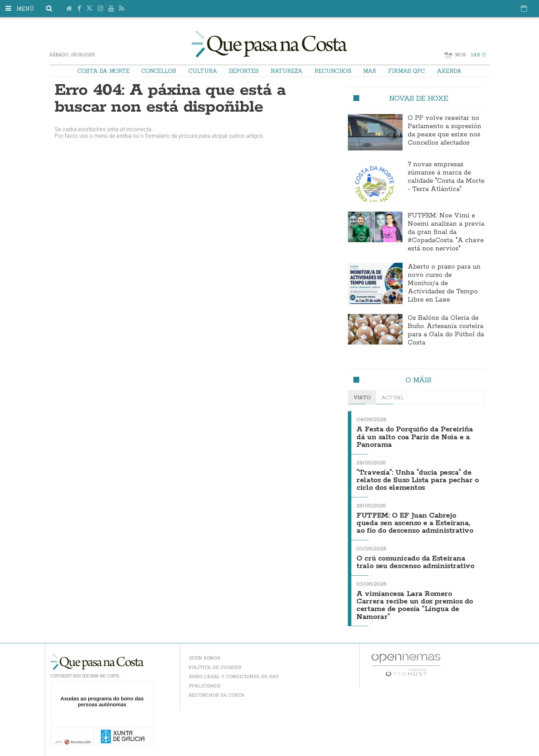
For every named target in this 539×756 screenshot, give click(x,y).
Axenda (449, 71)
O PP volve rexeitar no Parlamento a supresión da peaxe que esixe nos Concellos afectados (444, 131)
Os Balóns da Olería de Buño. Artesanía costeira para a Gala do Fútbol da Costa (446, 330)
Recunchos (333, 71)
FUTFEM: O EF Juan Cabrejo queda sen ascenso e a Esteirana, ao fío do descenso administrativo (415, 523)
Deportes (244, 71)
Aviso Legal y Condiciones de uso (234, 676)
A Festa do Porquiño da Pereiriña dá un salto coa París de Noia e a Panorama (415, 437)
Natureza (287, 71)
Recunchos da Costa (217, 695)
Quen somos (205, 658)
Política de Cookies (215, 667)
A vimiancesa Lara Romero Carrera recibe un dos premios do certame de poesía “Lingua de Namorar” (415, 606)
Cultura (203, 71)
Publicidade (205, 686)
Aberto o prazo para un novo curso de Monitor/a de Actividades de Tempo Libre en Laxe (444, 283)
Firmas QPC (406, 71)
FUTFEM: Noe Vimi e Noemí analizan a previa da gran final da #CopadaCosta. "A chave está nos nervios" (446, 232)
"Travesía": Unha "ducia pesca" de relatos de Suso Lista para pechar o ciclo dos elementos (417, 481)
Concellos (159, 71)
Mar (370, 71)
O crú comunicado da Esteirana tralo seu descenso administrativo (415, 562)
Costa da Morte (103, 71)
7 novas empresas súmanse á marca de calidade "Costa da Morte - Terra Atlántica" (446, 177)
